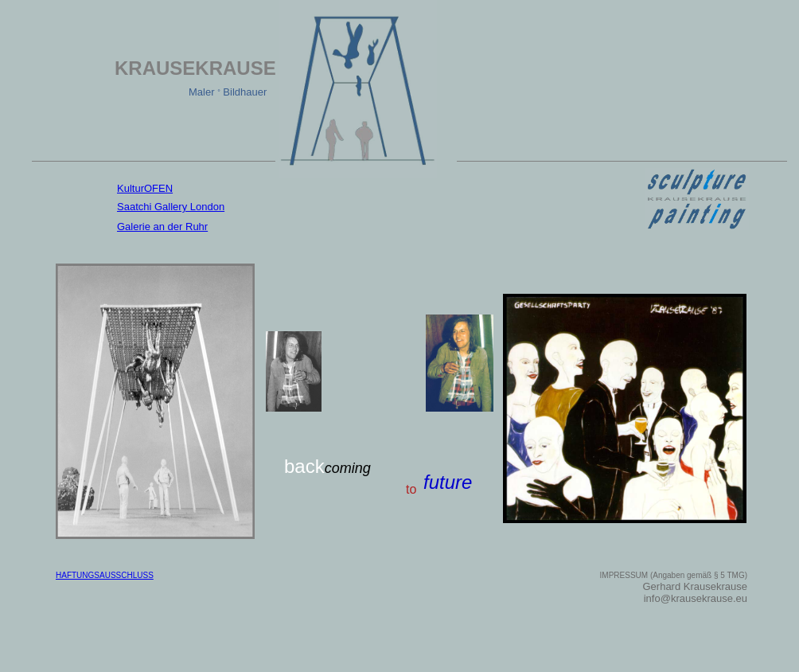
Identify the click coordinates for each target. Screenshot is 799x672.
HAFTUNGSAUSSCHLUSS (105, 575)
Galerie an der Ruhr (162, 227)
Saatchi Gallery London (171, 207)
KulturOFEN (145, 188)
